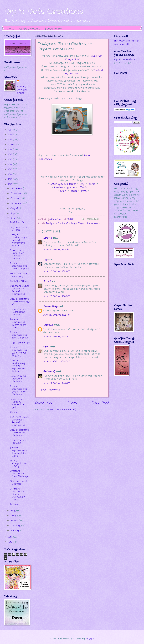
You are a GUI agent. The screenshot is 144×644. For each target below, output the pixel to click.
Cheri (64, 191)
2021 (10, 140)
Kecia (74, 191)
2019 (10, 150)
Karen (92, 184)
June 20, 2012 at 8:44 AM (57, 250)
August (15, 208)
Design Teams (53, 29)
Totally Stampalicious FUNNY (18, 463)
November (17, 193)
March (15, 521)
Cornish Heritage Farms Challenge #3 (20, 302)
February (16, 526)
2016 (10, 165)
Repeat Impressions (89, 223)
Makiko (84, 187)
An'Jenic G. (49, 372)
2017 (10, 160)
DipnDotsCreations (125, 59)
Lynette (70, 187)
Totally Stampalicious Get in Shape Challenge (18, 390)
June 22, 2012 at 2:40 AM (57, 383)
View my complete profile (22, 90)
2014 (10, 174)
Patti (84, 191)
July (13, 213)
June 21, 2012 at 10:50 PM (57, 361)
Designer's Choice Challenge (61, 223)
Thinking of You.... (19, 281)
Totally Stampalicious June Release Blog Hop (18, 351)
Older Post (101, 403)
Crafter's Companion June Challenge (19, 474)
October (16, 198)
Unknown (48, 325)
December (17, 189)
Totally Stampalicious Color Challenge (20, 266)
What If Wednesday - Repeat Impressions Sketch (18, 240)
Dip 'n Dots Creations (44, 12)
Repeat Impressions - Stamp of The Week (18, 323)
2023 (11, 130)
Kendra (59, 187)
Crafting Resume (30, 29)
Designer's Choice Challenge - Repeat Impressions (20, 290)
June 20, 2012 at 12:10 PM (57, 337)
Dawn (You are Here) (63, 184)
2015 (10, 169)
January (15, 531)
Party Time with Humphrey (19, 275)
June (13, 218)
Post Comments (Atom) (63, 410)
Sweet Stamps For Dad (18, 442)
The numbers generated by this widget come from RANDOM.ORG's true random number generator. (124, 287)
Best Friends (17, 222)
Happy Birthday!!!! (20, 343)
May (13, 511)
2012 (10, 184)
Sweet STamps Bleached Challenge (18, 379)
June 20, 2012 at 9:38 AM (57, 271)
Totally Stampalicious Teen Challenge (19, 335)
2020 (11, 145)
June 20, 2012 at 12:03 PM (57, 315)
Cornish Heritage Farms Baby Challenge (19, 433)
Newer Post (44, 403)
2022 (11, 135)
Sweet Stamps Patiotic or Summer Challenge (18, 254)
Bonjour (14, 412)
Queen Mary (50, 306)
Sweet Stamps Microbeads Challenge (18, 312)
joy (45, 260)
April (14, 516)
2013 (10, 179)
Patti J (47, 281)
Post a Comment (50, 390)
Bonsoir (14, 504)
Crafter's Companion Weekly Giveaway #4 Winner (18, 494)
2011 (10, 537)
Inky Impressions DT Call (19, 229)
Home (11, 29)
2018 (10, 154)
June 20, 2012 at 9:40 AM (57, 296)
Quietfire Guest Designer (18, 483)
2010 (10, 542)
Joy (82, 184)
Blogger (90, 639)
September (17, 203)
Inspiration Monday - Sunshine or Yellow (17, 403)
